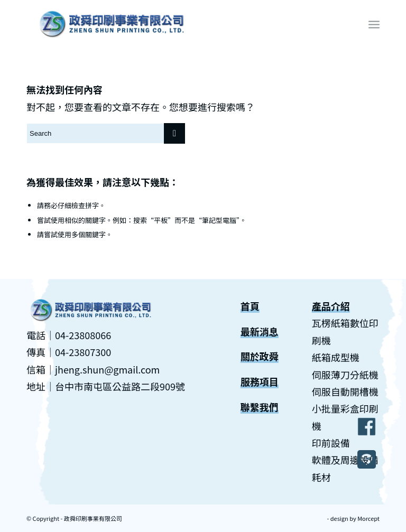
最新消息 (260, 331)
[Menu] (374, 24)
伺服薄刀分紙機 (345, 375)
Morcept (368, 518)
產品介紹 (331, 306)
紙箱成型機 (336, 357)
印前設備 (331, 443)
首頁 (250, 306)
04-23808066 (83, 335)
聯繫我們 (260, 407)
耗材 (321, 477)
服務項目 (260, 381)
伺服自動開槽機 (345, 391)
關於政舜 (260, 356)
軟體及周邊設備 (345, 460)
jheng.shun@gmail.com (107, 369)
